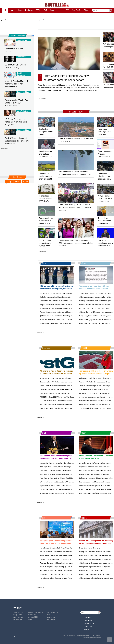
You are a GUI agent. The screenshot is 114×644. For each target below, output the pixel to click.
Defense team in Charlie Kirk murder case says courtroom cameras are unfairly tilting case (72, 301)
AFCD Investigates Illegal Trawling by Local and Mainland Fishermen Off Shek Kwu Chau (71, 567)
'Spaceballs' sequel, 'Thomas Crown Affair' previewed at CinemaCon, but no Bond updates (72, 486)
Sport (52, 10)
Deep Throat (18, 615)
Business (29, 10)
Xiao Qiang (51, 619)
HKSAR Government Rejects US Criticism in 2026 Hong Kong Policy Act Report (68, 559)
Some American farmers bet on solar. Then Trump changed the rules (64, 386)
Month (26, 182)
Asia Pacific (76, 10)
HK (59, 10)
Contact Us (88, 626)
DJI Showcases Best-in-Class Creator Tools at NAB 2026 (60, 401)
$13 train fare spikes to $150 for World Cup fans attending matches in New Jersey (69, 316)
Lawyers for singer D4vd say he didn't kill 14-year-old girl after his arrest (65, 463)
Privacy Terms (89, 623)
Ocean (31, 619)
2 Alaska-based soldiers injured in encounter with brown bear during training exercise (70, 297)
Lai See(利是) (33, 617)
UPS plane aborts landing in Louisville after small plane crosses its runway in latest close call (73, 393)
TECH (38, 10)
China (20, 10)
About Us (87, 629)
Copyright (87, 617)
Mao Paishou (18, 617)
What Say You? (19, 612)
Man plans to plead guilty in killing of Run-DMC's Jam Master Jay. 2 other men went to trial (72, 478)
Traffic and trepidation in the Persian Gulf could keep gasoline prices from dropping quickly (72, 320)
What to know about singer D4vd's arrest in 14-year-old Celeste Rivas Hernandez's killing (71, 308)
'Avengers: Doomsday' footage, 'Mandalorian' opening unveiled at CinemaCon (67, 471)
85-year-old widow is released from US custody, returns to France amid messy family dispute (72, 305)
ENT (45, 10)
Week (17, 182)
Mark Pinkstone (52, 612)
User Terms (88, 620)
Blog (86, 10)
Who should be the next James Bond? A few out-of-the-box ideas (63, 482)
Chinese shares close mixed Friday (92, 571)
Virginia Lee (51, 617)
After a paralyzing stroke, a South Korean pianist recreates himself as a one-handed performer (73, 467)
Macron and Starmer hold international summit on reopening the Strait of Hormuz (68, 408)
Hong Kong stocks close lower (90, 548)
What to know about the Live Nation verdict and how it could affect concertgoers (68, 493)
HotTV (66, 10)
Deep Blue (32, 615)
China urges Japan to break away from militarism (96, 297)
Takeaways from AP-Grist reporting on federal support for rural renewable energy (68, 382)
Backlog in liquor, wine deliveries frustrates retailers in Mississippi (63, 405)
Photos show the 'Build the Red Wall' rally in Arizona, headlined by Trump (66, 293)
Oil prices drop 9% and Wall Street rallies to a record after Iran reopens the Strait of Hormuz (72, 389)
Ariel (48, 615)
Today (9, 182)
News (12, 10)
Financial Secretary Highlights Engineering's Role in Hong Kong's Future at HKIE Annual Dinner (74, 563)
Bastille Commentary (36, 612)
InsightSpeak (18, 619)
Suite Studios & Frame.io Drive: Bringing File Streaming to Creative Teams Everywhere (71, 323)
